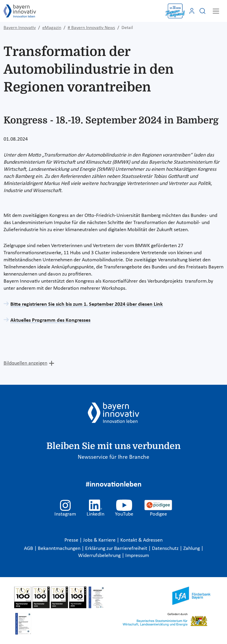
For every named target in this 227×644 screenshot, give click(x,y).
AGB (29, 549)
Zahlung (192, 549)
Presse (72, 540)
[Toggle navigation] (216, 11)
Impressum (137, 556)
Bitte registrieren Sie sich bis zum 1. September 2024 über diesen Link (87, 304)
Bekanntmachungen (60, 549)
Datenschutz (166, 549)
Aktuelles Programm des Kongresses (50, 320)
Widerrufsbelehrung (100, 556)
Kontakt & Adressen (141, 540)
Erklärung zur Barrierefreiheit (117, 549)
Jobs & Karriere (100, 540)
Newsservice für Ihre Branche (113, 457)
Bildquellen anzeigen (25, 363)
